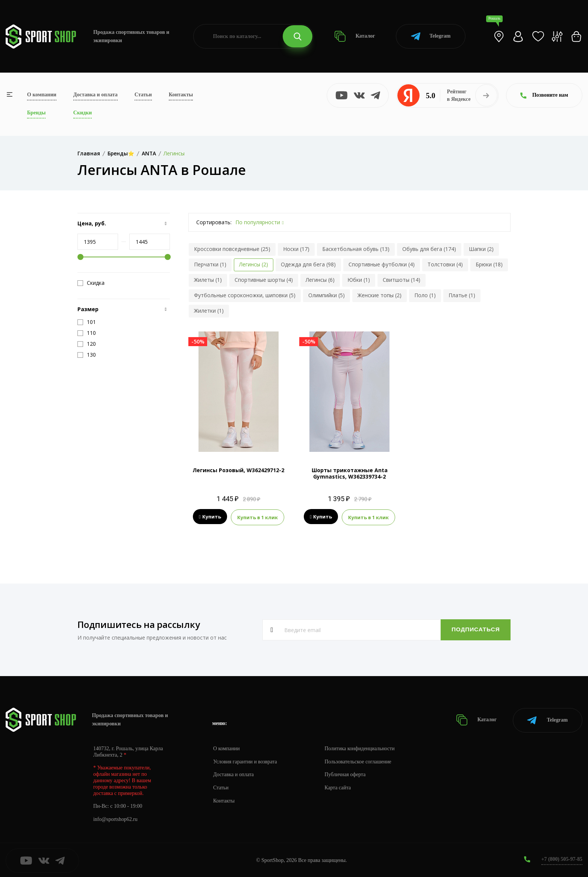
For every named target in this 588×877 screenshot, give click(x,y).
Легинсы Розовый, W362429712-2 (238, 470)
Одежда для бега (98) (308, 264)
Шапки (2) (481, 249)
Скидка (91, 283)
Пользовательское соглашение (359, 761)
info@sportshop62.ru (116, 818)
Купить (210, 517)
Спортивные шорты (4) (264, 280)
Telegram (431, 36)
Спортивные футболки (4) (382, 264)
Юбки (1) (359, 280)
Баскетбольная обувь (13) (356, 249)
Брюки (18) (489, 264)
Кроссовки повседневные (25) (232, 249)
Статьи (143, 95)
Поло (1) (425, 295)
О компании (42, 95)
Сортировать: (214, 222)
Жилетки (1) (209, 311)
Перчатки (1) (210, 264)
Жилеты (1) (208, 280)
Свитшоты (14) (402, 280)
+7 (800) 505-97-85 (561, 858)
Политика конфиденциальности (361, 747)
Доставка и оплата (95, 95)
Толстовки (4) (445, 264)
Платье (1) (462, 295)
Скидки (83, 113)
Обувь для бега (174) (429, 249)
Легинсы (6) (320, 280)
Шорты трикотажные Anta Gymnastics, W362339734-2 (350, 473)
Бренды (36, 113)
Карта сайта (339, 787)
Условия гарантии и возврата (246, 761)
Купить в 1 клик (258, 517)
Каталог (355, 36)
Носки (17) (296, 249)
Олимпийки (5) (327, 295)
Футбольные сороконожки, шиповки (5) (245, 295)
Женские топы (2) (380, 295)
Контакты (181, 95)
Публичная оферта (346, 774)
